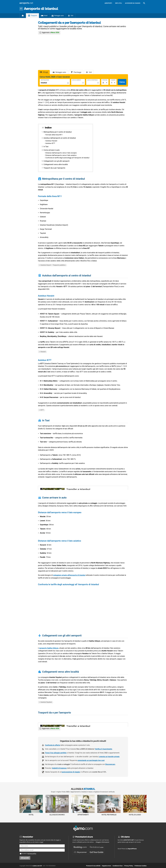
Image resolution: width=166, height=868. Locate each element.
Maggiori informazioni (103, 842)
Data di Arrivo (77, 80)
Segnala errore (106, 866)
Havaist (43, 352)
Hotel (46, 16)
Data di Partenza (92, 80)
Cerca (122, 82)
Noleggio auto (59, 16)
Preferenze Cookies (141, 866)
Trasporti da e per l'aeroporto (54, 168)
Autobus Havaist (51, 141)
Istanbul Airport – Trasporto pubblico (53, 265)
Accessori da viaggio (133, 3)
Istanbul (41, 9)
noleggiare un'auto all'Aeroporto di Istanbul (69, 575)
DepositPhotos (132, 849)
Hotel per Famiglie (109, 805)
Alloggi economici (57, 805)
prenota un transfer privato (109, 757)
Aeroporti (108, 3)
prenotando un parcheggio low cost (91, 760)
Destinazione (45, 80)
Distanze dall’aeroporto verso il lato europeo (61, 153)
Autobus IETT (50, 143)
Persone (105, 80)
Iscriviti (26, 858)
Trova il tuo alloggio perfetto (56, 753)
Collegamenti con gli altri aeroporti (56, 161)
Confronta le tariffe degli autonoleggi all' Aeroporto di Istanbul (67, 158)
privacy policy (32, 853)
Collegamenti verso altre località (56, 164)
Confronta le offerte (52, 745)
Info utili (119, 3)
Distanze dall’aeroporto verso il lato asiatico (61, 155)
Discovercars (110, 764)
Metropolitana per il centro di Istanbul (58, 132)
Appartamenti (83, 805)
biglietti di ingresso (59, 768)
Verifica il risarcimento (104, 749)
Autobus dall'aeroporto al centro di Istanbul (60, 138)
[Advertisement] (83, 52)
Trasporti (34, 16)
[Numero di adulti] (105, 83)
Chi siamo (125, 837)
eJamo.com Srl (37, 866)
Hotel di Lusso (135, 805)
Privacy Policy (129, 866)
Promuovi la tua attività (93, 866)
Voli (72, 16)
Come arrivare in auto (52, 150)
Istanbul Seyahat (46, 702)
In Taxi (46, 147)
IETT (42, 410)
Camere (113, 80)
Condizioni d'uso (118, 866)
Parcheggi (77, 72)
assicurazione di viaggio (71, 772)
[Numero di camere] (113, 83)
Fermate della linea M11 (54, 135)
